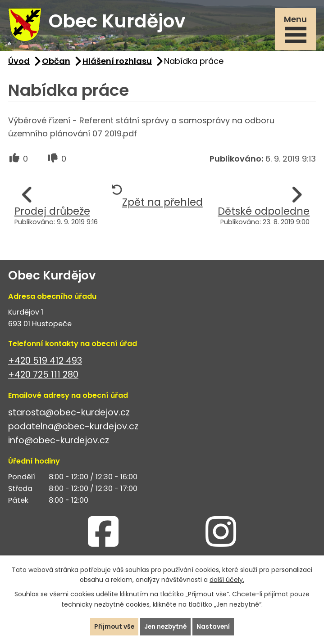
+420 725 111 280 (43, 376)
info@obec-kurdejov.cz (59, 442)
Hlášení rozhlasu (117, 62)
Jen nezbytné (166, 626)
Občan (56, 62)
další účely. (227, 580)
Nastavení (215, 626)
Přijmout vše (113, 626)
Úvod (19, 62)
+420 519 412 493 (45, 362)
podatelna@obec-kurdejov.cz (73, 428)
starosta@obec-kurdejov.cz (69, 414)
